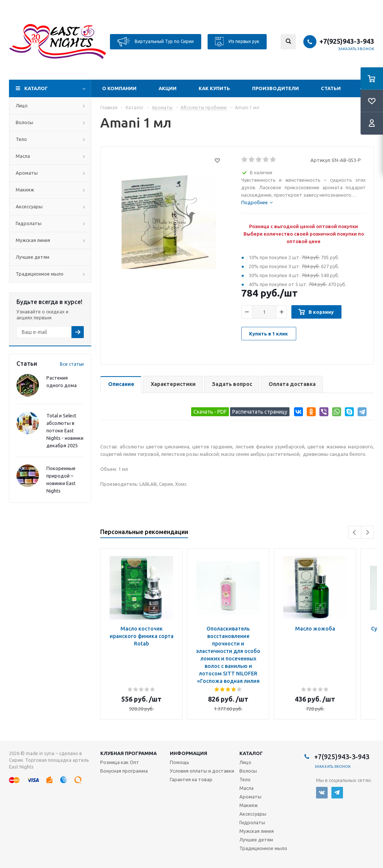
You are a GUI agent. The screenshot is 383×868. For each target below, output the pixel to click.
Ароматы (27, 173)
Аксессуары (29, 206)
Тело (21, 139)
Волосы (24, 122)
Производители (275, 88)
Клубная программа (128, 753)
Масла (23, 156)
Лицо (22, 105)
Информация (189, 753)
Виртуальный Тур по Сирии (156, 42)
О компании (119, 88)
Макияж (25, 190)
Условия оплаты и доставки (202, 771)
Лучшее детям (33, 257)
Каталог (36, 88)
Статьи (331, 88)
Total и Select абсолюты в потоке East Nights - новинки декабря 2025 (65, 430)
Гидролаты (29, 223)
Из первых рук (237, 42)
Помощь (180, 762)
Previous (355, 532)
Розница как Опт (120, 762)
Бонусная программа (124, 771)
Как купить (214, 88)
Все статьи (72, 364)
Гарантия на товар (191, 779)
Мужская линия (33, 240)
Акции (168, 88)
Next (367, 532)
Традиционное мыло (40, 274)
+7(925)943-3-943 (347, 41)
